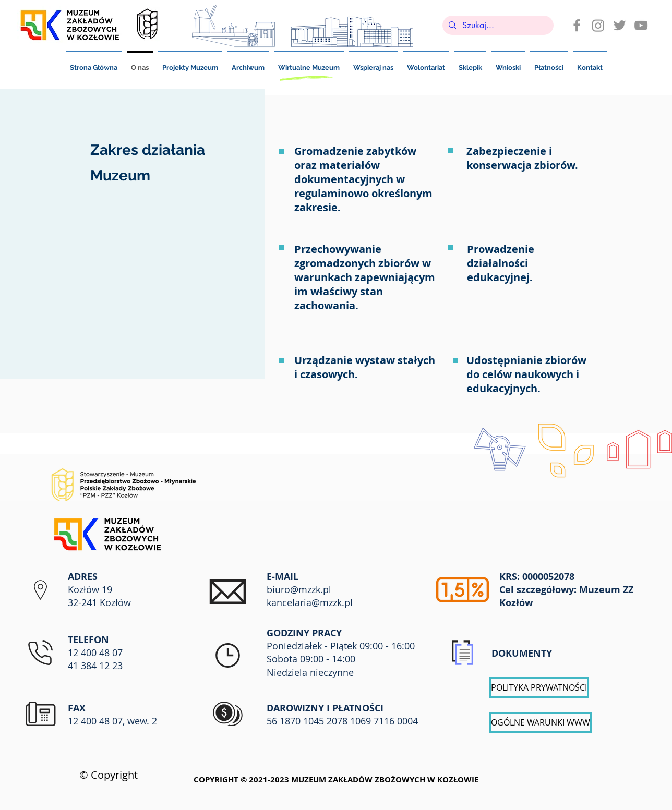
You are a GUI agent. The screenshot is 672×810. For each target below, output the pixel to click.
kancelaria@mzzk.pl (310, 602)
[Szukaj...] (497, 26)
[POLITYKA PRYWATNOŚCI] (539, 687)
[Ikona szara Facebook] (577, 25)
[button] (549, 63)
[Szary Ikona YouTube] (641, 25)
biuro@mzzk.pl (299, 589)
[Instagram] (598, 25)
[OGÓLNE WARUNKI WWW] (541, 722)
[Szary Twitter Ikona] (620, 25)
